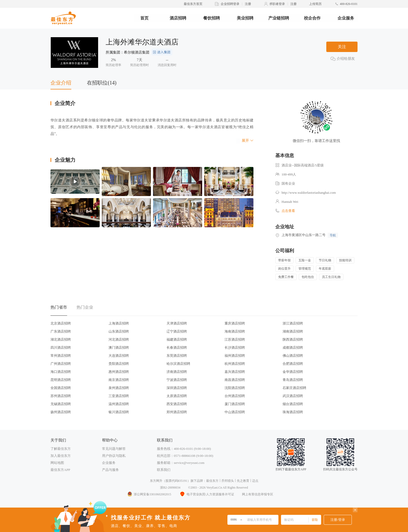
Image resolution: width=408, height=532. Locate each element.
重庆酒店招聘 (235, 323)
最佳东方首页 (193, 4)
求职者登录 (277, 4)
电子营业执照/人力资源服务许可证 (207, 494)
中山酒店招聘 (235, 412)
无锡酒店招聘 (61, 404)
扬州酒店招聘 (61, 412)
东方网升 (156, 481)
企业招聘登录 (230, 4)
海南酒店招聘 (235, 331)
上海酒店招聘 (119, 323)
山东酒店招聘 (119, 331)
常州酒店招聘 (61, 356)
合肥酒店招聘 (293, 364)
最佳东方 (212, 481)
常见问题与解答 (114, 449)
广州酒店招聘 (61, 364)
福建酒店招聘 (177, 339)
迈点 (255, 481)
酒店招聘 (178, 18)
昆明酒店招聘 (61, 380)
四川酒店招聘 (61, 348)
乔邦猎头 (228, 481)
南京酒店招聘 (119, 380)
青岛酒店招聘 (293, 380)
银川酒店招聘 (119, 412)
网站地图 (57, 463)
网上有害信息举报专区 (258, 494)
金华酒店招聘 (293, 372)
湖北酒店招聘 (61, 339)
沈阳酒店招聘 (235, 388)
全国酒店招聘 (61, 388)
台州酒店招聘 (235, 396)
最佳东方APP (60, 470)
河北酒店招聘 (119, 339)
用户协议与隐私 (114, 456)
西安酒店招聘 (177, 404)
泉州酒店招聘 (119, 388)
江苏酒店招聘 (235, 339)
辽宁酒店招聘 (177, 331)
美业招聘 (245, 18)
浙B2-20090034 (170, 488)
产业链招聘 (279, 18)
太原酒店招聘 (177, 396)
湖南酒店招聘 (293, 331)
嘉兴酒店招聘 (235, 372)
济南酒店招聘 (177, 372)
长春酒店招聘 (177, 348)
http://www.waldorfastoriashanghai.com (309, 193)
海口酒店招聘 (61, 372)
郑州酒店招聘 (177, 412)
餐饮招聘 (212, 18)
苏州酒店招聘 (61, 396)
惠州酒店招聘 (119, 372)
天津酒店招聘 (177, 323)
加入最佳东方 (61, 456)
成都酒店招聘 (293, 348)
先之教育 (243, 481)
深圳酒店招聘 (177, 388)
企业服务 (346, 18)
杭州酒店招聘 (235, 364)
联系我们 (164, 470)
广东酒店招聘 (61, 331)
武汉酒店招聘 (293, 396)
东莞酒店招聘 (177, 356)
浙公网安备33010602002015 (149, 494)
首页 (144, 18)
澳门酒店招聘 (119, 348)
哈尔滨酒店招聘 (178, 364)
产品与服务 (110, 470)
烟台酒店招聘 (293, 404)
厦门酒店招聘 (235, 404)
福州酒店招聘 (235, 356)
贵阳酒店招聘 (119, 364)
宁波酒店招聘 (177, 380)
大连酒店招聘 (119, 356)
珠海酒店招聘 (293, 412)
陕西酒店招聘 (293, 339)
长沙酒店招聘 (235, 348)
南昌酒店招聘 (235, 380)
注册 (248, 4)
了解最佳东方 (61, 449)
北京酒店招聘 (61, 323)
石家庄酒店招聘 (294, 388)
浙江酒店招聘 (293, 323)
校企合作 (312, 18)
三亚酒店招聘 (119, 396)
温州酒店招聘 (119, 404)
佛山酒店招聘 (293, 356)
